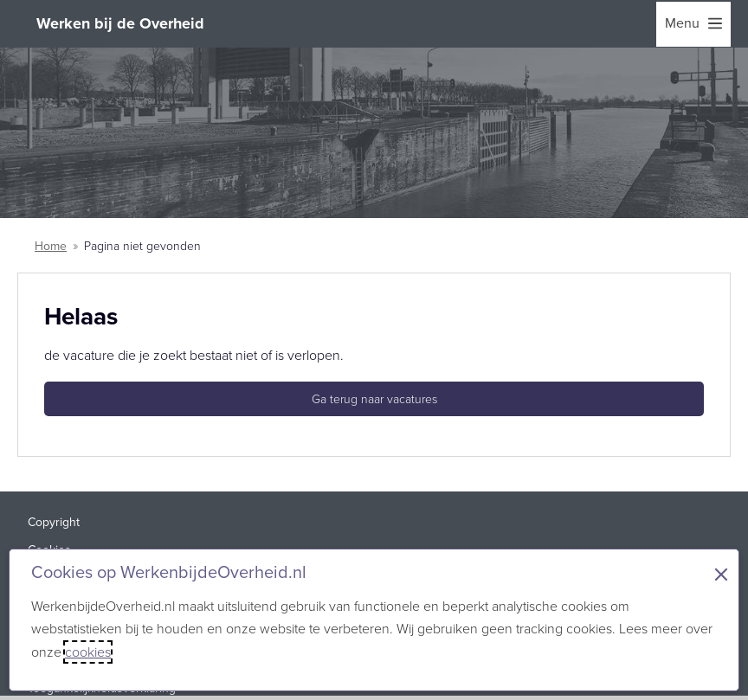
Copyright (54, 522)
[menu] (693, 24)
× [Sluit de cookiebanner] (721, 575)
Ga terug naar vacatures (374, 399)
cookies (88, 652)
